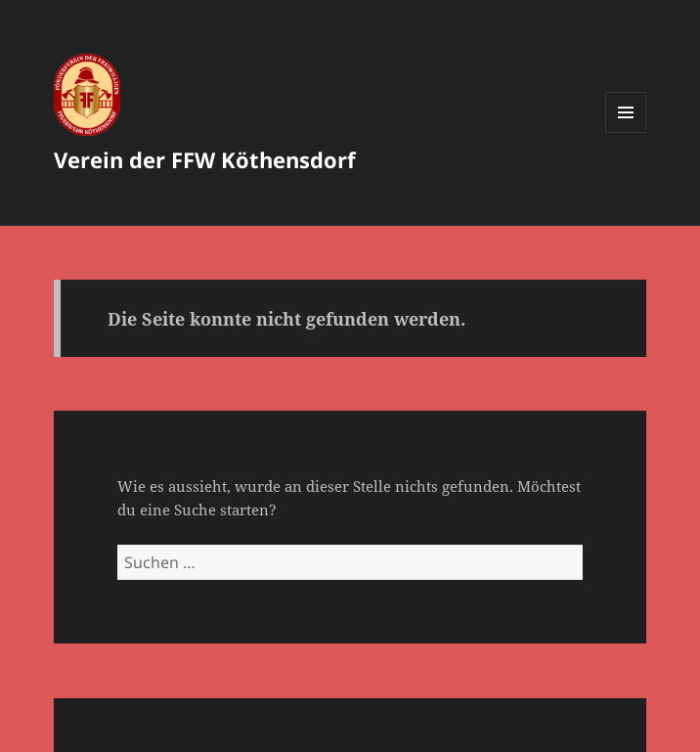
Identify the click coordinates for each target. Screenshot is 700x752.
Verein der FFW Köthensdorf (205, 159)
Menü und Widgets (626, 133)
